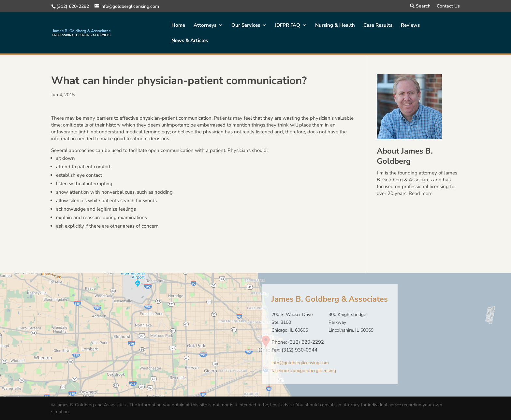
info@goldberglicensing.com (300, 363)
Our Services (246, 26)
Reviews (410, 26)
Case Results (378, 26)
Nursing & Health (335, 26)
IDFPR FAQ (288, 26)
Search (420, 6)
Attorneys (205, 26)
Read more (421, 193)
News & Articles (190, 41)
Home (178, 26)
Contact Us (448, 7)
